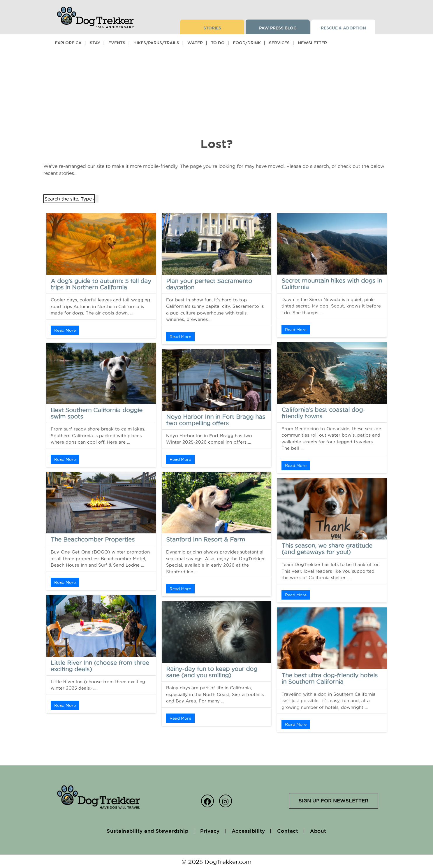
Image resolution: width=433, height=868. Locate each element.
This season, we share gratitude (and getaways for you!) (327, 549)
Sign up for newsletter (331, 801)
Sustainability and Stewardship (143, 830)
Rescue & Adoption (343, 28)
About (325, 830)
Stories (212, 28)
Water (195, 43)
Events (117, 43)
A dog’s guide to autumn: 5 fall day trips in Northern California (101, 284)
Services (279, 43)
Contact (292, 830)
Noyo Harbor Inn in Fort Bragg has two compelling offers (216, 420)
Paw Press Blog (278, 28)
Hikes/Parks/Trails (156, 43)
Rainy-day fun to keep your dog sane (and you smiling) (212, 672)
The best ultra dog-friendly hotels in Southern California (330, 679)
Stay (95, 43)
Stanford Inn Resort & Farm (206, 540)
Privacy (209, 830)
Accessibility (251, 830)
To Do (218, 43)
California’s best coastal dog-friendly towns (323, 413)
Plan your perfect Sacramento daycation (209, 284)
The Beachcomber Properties (93, 540)
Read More (65, 330)
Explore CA (68, 43)
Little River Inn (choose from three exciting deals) (100, 666)
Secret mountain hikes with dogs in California (332, 284)
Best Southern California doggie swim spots (97, 413)
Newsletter (312, 43)
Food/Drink (247, 43)
